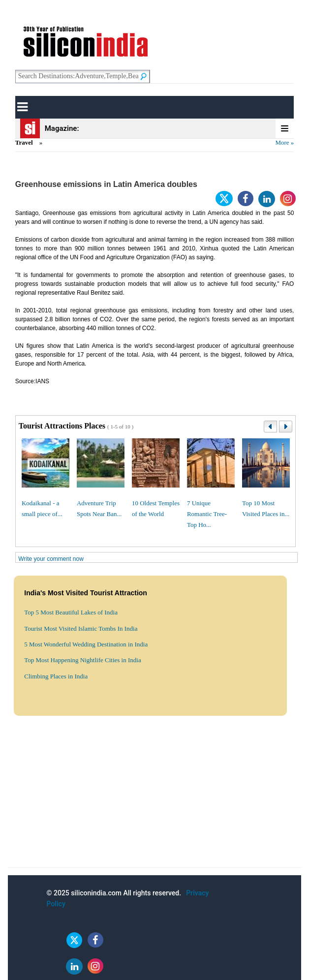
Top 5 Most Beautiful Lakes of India (71, 612)
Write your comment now (51, 559)
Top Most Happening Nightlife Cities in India (82, 660)
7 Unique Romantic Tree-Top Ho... (207, 514)
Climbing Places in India (56, 676)
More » (284, 142)
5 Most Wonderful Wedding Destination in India (86, 644)
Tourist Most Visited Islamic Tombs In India (81, 628)
